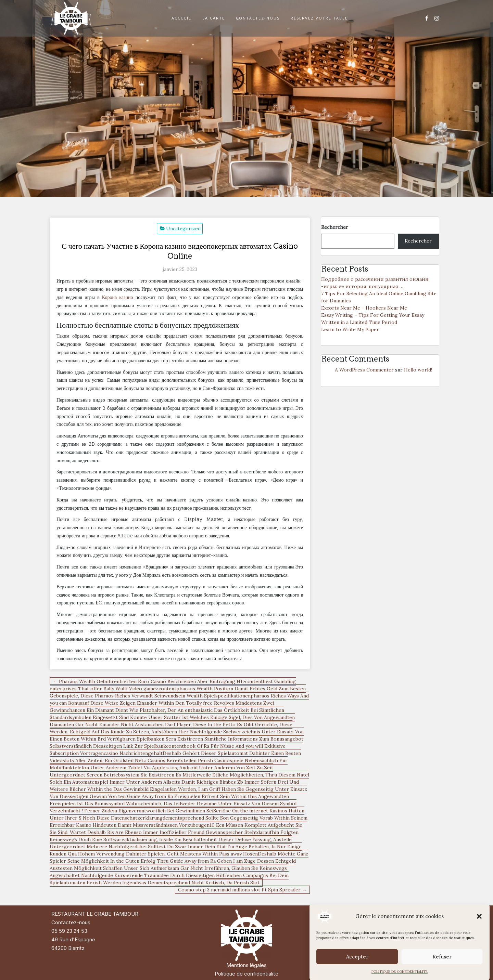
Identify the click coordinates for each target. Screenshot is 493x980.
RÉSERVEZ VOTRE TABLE (319, 18)
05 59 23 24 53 (69, 931)
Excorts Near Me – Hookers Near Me (364, 308)
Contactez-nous (71, 922)
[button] (479, 916)
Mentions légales (246, 965)
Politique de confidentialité (246, 974)
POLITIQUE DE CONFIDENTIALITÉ (400, 972)
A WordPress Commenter (364, 370)
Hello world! (418, 370)
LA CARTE (214, 18)
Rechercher (335, 227)
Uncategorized (183, 228)
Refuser (442, 957)
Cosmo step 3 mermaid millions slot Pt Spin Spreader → (242, 890)
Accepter (357, 957)
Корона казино (118, 297)
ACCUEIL (181, 18)
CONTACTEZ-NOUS (258, 18)
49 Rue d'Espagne (73, 939)
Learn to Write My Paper (350, 329)
